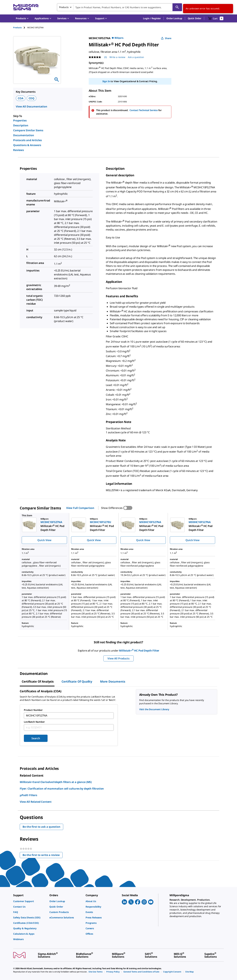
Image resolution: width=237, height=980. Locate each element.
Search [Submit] (36, 738)
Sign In (106, 81)
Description (21, 125)
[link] (30, 901)
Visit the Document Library (154, 709)
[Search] (177, 7)
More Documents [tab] (113, 681)
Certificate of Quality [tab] (77, 681)
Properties (20, 120)
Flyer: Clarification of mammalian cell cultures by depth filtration (62, 789)
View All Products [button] (118, 658)
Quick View (44, 540)
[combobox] (119, 7)
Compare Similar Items (28, 130)
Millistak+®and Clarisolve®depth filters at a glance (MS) (56, 782)
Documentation (24, 135)
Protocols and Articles (27, 140)
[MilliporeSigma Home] (26, 7)
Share (166, 38)
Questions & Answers (27, 145)
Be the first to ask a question (41, 827)
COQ (32, 98)
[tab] (20, 28)
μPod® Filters (28, 795)
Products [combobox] (64, 7)
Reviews (19, 150)
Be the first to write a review (43, 856)
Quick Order (195, 18)
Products (17, 28)
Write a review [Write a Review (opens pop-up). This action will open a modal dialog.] (117, 57)
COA (21, 98)
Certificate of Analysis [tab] (38, 681)
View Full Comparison (80, 508)
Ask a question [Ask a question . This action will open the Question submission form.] (136, 57)
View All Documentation (32, 106)
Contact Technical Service (144, 110)
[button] (152, 18)
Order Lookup (174, 18)
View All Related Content (36, 802)
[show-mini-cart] (216, 18)
